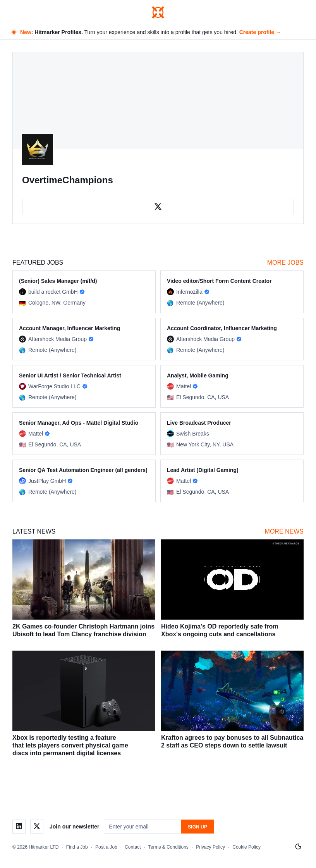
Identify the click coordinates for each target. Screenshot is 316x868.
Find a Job (77, 847)
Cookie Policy (246, 847)
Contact (133, 847)
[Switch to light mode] (298, 847)
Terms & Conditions (168, 847)
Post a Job (106, 847)
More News (284, 531)
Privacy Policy (210, 847)
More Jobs (285, 263)
